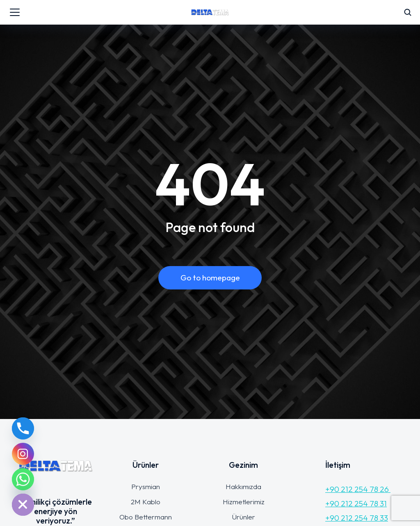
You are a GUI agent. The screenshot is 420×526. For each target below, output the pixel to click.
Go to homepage (210, 278)
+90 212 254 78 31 (356, 503)
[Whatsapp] (23, 479)
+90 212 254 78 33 (357, 518)
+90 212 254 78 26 (358, 489)
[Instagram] (23, 454)
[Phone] (23, 428)
